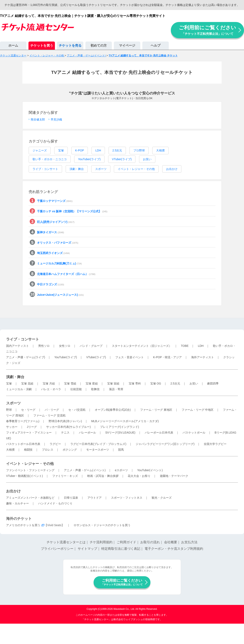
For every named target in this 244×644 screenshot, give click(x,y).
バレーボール (87, 433)
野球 (9, 410)
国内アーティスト (17, 346)
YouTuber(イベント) (150, 470)
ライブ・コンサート (45, 169)
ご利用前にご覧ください (207, 30)
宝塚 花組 (27, 383)
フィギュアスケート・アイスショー (29, 433)
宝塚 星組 (92, 383)
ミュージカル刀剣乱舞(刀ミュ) (59, 263)
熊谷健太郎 (38, 119)
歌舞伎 (95, 389)
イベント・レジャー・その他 (136, 169)
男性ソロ (44, 346)
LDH (98, 150)
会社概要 (171, 542)
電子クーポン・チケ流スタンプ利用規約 (174, 549)
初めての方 (99, 45)
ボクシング (70, 450)
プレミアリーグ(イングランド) (119, 427)
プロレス (48, 450)
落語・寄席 (116, 389)
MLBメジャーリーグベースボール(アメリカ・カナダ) (125, 421)
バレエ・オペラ (51, 389)
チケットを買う (42, 45)
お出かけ (172, 169)
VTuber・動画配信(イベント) (25, 476)
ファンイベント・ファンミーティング (30, 470)
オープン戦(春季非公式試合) (113, 410)
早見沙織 (56, 119)
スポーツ (101, 169)
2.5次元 (117, 150)
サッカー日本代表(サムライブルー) (68, 427)
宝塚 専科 (135, 383)
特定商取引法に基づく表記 (121, 549)
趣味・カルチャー (17, 503)
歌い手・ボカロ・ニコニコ (50, 159)
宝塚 (61, 150)
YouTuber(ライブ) (89, 159)
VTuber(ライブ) (122, 159)
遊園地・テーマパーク (174, 476)
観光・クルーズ (162, 498)
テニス (65, 433)
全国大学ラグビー (215, 444)
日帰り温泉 (71, 498)
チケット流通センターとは (66, 542)
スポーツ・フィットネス (127, 498)
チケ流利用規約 (101, 542)
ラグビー (55, 444)
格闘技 (28, 450)
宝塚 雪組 (70, 383)
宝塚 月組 (49, 383)
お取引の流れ (150, 542)
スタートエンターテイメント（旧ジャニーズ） (142, 346)
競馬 (121, 450)
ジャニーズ (40, 150)
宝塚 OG (156, 383)
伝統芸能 (76, 389)
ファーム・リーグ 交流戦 (49, 415)
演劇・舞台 (77, 169)
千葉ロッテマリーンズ (55, 201)
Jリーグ (32, 427)
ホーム (13, 45)
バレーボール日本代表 (159, 433)
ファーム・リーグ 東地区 (156, 410)
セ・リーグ (28, 410)
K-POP (80, 150)
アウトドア (95, 498)
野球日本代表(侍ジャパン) (65, 421)
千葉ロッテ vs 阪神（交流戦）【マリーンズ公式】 (72, 211)
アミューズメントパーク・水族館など (30, 498)
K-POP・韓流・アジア (168, 357)
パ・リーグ (52, 410)
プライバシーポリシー (57, 549)
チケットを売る (70, 45)
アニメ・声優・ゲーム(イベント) (85, 470)
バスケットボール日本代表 (23, 444)
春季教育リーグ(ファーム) (23, 421)
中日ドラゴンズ (51, 284)
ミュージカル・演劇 (19, 389)
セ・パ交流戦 (77, 410)
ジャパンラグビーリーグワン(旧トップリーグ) (165, 444)
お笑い (147, 159)
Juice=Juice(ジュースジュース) (60, 295)
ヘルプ (156, 45)
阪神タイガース (51, 232)
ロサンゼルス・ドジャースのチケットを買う (102, 525)
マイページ (127, 45)
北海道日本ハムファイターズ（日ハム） (66, 274)
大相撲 (160, 150)
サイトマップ (87, 549)
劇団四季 (213, 383)
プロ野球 (139, 150)
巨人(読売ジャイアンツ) (56, 222)
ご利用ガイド (126, 542)
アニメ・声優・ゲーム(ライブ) (26, 357)
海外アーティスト (203, 357)
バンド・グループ (91, 346)
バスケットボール (194, 433)
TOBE (185, 346)
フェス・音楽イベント (130, 357)
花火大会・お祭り (139, 476)
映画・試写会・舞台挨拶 (103, 476)
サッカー (12, 427)
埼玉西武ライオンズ (53, 253)
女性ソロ (65, 346)
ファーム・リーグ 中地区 (198, 410)
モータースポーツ (98, 450)
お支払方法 (189, 542)
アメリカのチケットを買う (23, 525)
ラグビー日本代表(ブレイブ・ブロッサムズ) (98, 444)
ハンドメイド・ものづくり (55, 503)
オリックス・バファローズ (58, 243)
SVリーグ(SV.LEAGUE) (120, 433)
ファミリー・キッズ (65, 476)
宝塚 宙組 (113, 383)
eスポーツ (121, 470)
